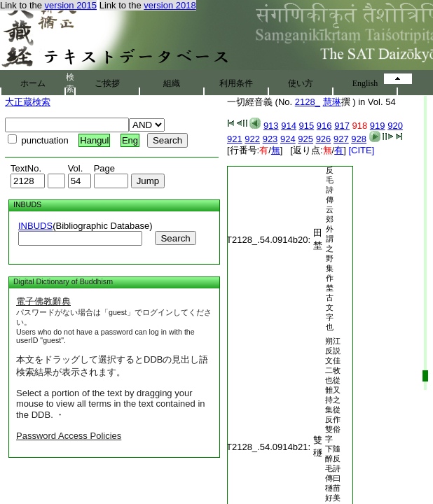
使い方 (301, 83)
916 (324, 126)
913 (271, 126)
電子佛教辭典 (43, 301)
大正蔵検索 (28, 102)
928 (359, 139)
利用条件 (236, 83)
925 (305, 139)
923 (270, 139)
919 (378, 126)
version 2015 (71, 5)
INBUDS (35, 226)
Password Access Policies (69, 436)
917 (342, 126)
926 (324, 139)
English (365, 83)
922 (252, 139)
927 (341, 139)
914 (289, 126)
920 (395, 126)
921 (235, 139)
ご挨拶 (107, 83)
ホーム (33, 83)
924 (288, 139)
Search (175, 238)
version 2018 (170, 5)
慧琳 (332, 102)
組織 (172, 83)
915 (307, 126)
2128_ (308, 102)
